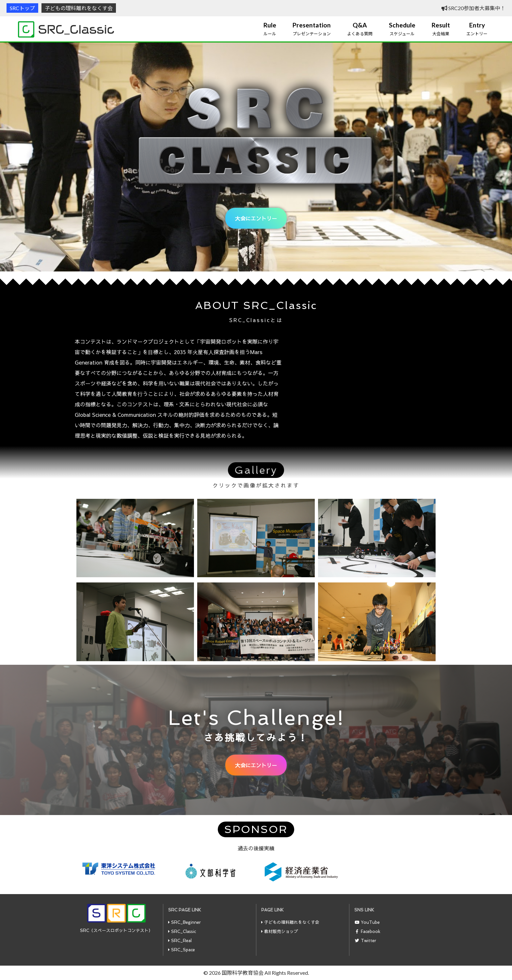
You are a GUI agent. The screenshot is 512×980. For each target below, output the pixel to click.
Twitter (368, 941)
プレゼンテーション (312, 29)
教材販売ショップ (281, 931)
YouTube (370, 922)
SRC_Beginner (186, 922)
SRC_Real (181, 941)
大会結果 (441, 29)
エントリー (477, 29)
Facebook (371, 931)
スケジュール (402, 29)
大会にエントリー (256, 218)
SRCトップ (22, 8)
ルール (270, 29)
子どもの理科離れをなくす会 (79, 8)
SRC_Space (183, 950)
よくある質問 (360, 29)
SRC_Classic (184, 931)
